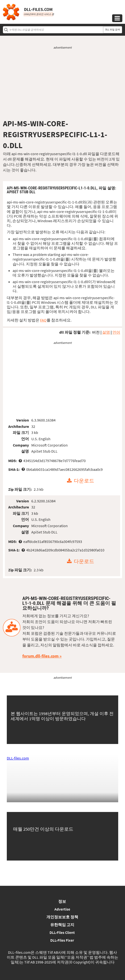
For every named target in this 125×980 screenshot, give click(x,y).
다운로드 (84, 481)
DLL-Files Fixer (62, 940)
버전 (96, 332)
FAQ (43, 320)
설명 (106, 332)
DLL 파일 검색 (113, 30)
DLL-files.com (18, 758)
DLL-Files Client (62, 932)
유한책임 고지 (62, 925)
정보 (62, 901)
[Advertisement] (62, 84)
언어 (116, 332)
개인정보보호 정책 (62, 917)
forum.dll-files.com (40, 656)
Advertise (62, 909)
